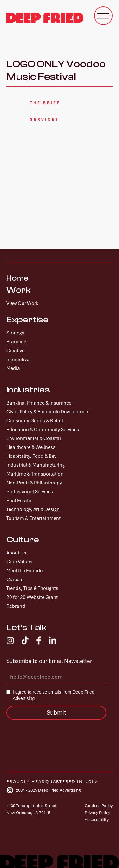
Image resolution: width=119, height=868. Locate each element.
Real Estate (19, 501)
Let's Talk (26, 627)
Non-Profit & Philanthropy (34, 483)
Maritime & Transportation (35, 474)
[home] (45, 18)
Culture (23, 540)
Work (19, 290)
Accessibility (97, 820)
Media (13, 368)
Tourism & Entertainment (33, 518)
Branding (16, 342)
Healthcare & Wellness (31, 447)
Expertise (27, 320)
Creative (15, 351)
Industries (28, 390)
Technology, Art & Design (33, 509)
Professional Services (30, 492)
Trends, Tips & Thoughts (32, 588)
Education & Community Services (43, 430)
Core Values (19, 562)
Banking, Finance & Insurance (39, 403)
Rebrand (16, 606)
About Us (16, 553)
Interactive (18, 360)
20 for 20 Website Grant (32, 597)
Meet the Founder (25, 571)
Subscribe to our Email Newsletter (49, 661)
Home (17, 278)
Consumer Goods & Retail (35, 421)
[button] (103, 16)
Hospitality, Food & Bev (31, 456)
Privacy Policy (97, 813)
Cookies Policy (99, 806)
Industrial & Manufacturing (36, 465)
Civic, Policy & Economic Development (48, 412)
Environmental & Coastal (34, 438)
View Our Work (22, 303)
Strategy (15, 333)
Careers (15, 580)
